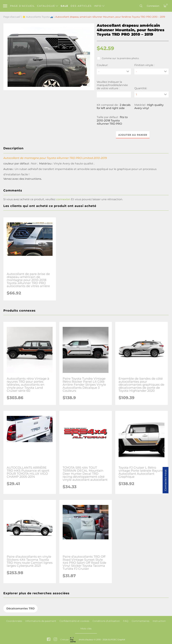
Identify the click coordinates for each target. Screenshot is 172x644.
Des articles (81, 6)
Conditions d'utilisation (106, 621)
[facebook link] (49, 640)
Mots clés (86, 629)
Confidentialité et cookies (74, 621)
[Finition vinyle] (152, 71)
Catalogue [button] (48, 6)
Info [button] (99, 6)
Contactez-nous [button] (165, 480)
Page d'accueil (22, 6)
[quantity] (152, 94)
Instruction (159, 621)
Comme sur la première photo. (118, 58)
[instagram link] (55, 640)
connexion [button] (63, 199)
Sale (64, 6)
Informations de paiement (41, 621)
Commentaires (141, 621)
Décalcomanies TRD (20, 609)
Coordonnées (14, 621)
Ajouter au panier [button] (133, 135)
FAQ (126, 621)
